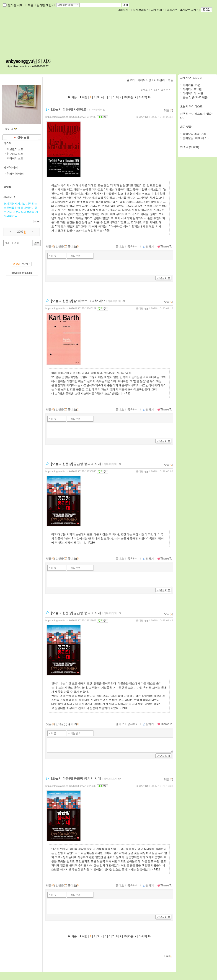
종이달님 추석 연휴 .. (195, 134)
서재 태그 (9, 197)
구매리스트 (16, 154)
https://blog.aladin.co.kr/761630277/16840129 (71, 308)
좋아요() (74, 247)
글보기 (131, 80)
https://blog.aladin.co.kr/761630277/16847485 (71, 117)
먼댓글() (61, 247)
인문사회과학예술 (23, 212)
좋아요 (120, 247)
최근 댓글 (186, 127)
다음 (132, 97)
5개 (157, 90)
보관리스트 (16, 149)
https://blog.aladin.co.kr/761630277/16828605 (71, 620)
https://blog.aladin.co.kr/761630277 (27, 66)
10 (125, 97)
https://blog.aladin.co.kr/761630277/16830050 (71, 471)
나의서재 (124, 10)
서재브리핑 (141, 10)
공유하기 (133, 247)
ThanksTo (165, 247)
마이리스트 (16, 158)
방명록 (8, 187)
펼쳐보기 (146, 90)
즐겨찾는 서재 (189, 10)
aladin (28, 273)
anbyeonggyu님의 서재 (29, 61)
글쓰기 (172, 10)
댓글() (169, 110)
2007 (20, 232)
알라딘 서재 (16, 5)
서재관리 (158, 10)
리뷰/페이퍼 (11, 168)
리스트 (8, 143)
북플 (31, 5)
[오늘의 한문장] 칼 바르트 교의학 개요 (78, 301)
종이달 (140, 117)
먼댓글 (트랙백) (190, 147)
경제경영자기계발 (15, 204)
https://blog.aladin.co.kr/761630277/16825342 (71, 786)
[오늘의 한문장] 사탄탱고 (69, 109)
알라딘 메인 (45, 5)
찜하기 (148, 247)
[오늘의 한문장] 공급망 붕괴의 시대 (76, 464)
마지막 (145, 97)
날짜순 (166, 90)
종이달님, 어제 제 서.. (196, 138)
